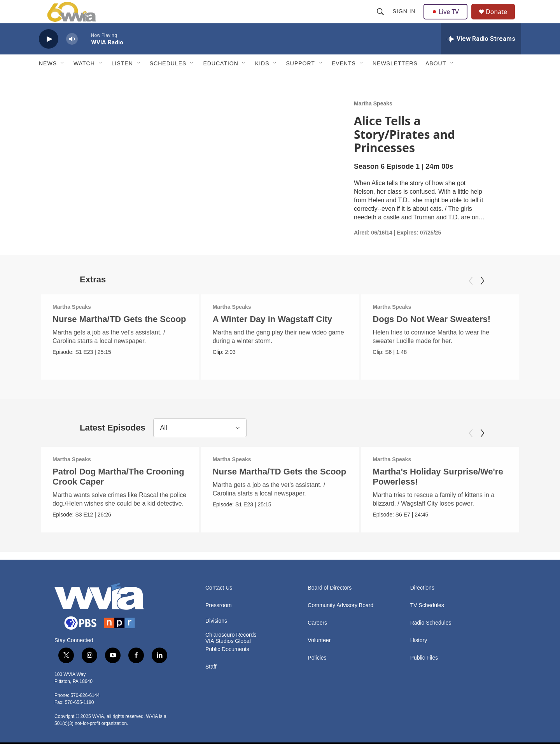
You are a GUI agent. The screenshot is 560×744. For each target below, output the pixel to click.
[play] (49, 57)
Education (220, 81)
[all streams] (481, 56)
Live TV (448, 20)
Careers (317, 621)
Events (344, 81)
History (419, 638)
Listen (122, 81)
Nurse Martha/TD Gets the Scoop (119, 337)
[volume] (72, 57)
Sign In (405, 20)
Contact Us (219, 586)
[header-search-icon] (381, 20)
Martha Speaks (373, 121)
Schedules (168, 81)
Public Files (424, 656)
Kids (262, 81)
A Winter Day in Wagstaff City (275, 337)
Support (300, 81)
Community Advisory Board (340, 603)
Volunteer (319, 638)
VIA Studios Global (228, 639)
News (48, 81)
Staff (211, 664)
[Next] (482, 298)
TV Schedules (427, 603)
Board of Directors (330, 586)
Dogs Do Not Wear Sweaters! (432, 337)
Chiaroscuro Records (231, 633)
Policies (317, 656)
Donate (501, 20)
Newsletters (395, 81)
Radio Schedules (431, 621)
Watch (84, 81)
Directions (422, 586)
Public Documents (227, 647)
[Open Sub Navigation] (63, 81)
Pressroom (219, 603)
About (436, 81)
